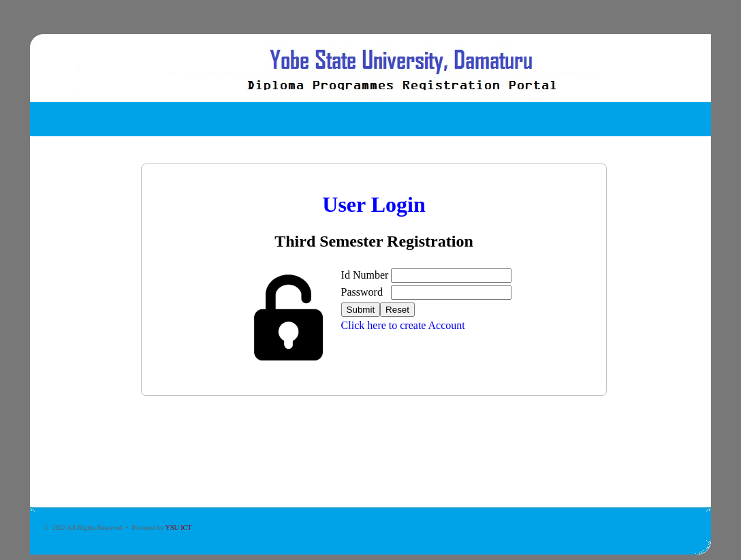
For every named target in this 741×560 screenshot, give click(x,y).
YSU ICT (179, 528)
